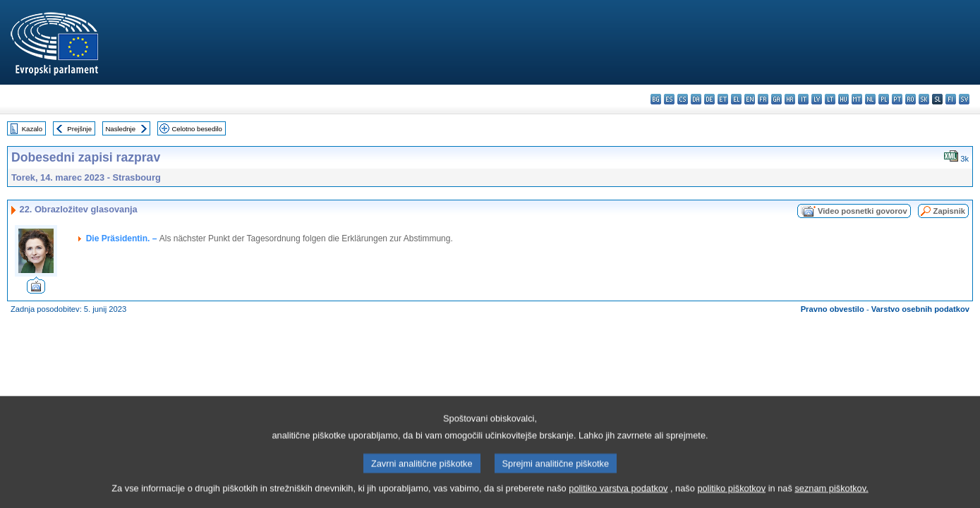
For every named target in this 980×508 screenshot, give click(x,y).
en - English (750, 99)
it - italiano (803, 99)
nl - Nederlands (870, 99)
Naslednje (120, 129)
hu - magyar (843, 99)
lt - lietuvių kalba (830, 99)
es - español (669, 99)
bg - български (656, 99)
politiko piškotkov (731, 498)
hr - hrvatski (790, 99)
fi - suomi (951, 99)
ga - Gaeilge (776, 99)
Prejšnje (79, 129)
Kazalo (32, 129)
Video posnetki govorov (863, 211)
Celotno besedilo (196, 129)
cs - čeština (683, 99)
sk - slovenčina (924, 99)
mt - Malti (857, 99)
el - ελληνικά (736, 99)
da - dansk (696, 99)
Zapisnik (949, 211)
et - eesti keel (723, 99)
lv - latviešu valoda (817, 99)
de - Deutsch (709, 99)
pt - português (897, 99)
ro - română (911, 99)
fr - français (763, 99)
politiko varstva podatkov (618, 498)
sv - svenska (964, 99)
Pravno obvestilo (833, 309)
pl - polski (884, 99)
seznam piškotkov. (831, 498)
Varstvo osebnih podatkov (920, 309)
